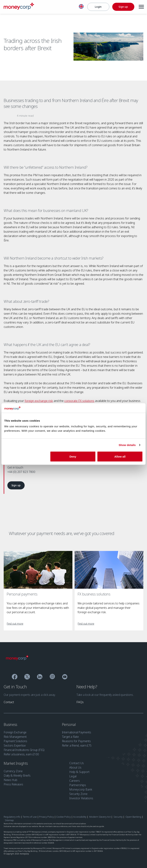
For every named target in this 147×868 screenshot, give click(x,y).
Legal (73, 776)
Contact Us (77, 763)
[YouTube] (65, 677)
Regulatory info (12, 817)
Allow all (120, 457)
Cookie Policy (63, 817)
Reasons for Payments (76, 741)
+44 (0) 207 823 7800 (21, 472)
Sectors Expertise (15, 745)
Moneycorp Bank (81, 789)
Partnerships (78, 785)
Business (11, 724)
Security (118, 817)
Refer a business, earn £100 (21, 754)
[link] (16, 485)
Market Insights (16, 763)
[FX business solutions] (109, 570)
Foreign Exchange (15, 732)
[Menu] (141, 7)
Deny (73, 457)
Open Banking (133, 817)
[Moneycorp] (19, 9)
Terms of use (30, 817)
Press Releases (13, 784)
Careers (75, 781)
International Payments (77, 732)
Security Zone (78, 794)
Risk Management (15, 737)
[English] (81, 7)
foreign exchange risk (39, 401)
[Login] (98, 7)
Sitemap (9, 820)
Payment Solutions (15, 741)
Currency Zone (13, 771)
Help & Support (79, 772)
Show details (127, 445)
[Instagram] (52, 677)
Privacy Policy (46, 817)
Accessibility (80, 817)
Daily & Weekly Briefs (17, 776)
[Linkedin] (40, 677)
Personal (69, 724)
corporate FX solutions (79, 401)
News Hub (10, 780)
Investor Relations (81, 798)
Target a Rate (70, 737)
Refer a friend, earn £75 (77, 745)
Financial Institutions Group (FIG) (24, 750)
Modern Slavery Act (100, 817)
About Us (75, 767)
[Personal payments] (38, 570)
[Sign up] (123, 7)
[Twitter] (27, 677)
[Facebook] (15, 677)
